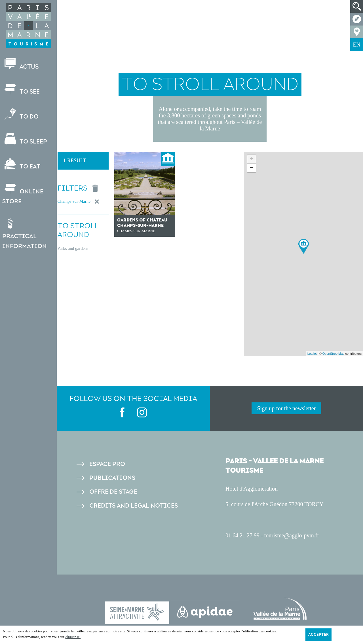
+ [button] (252, 159)
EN (357, 45)
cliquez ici (73, 637)
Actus (21, 64)
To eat (22, 164)
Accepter (318, 635)
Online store (23, 194)
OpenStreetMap (334, 354)
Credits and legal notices (134, 506)
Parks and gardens (73, 248)
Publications (112, 478)
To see (22, 89)
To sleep (25, 139)
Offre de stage (113, 492)
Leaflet (312, 354)
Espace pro (107, 464)
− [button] (252, 168)
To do (21, 114)
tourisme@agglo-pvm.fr (292, 535)
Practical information (25, 234)
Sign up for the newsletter (287, 408)
